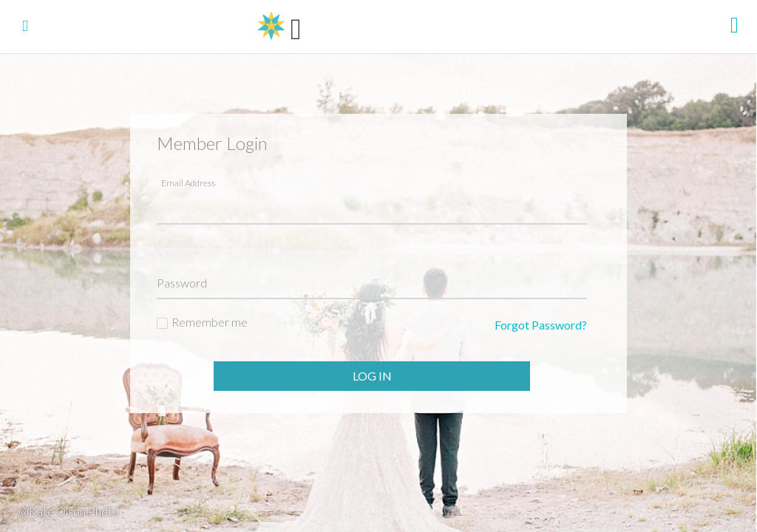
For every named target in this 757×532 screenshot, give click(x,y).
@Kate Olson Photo (69, 511)
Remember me (210, 322)
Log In (372, 376)
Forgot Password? (541, 325)
